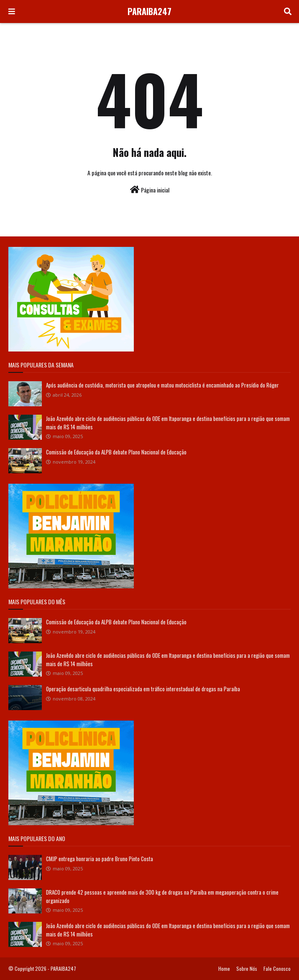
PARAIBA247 (149, 11)
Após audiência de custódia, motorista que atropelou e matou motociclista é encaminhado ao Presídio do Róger (162, 385)
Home (224, 968)
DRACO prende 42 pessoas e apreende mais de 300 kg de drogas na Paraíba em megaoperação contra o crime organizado (162, 896)
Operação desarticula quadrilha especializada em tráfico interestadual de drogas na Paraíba (143, 689)
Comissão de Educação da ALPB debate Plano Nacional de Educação (116, 452)
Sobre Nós (247, 968)
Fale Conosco (277, 968)
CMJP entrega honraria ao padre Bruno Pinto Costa (100, 859)
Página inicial (150, 190)
